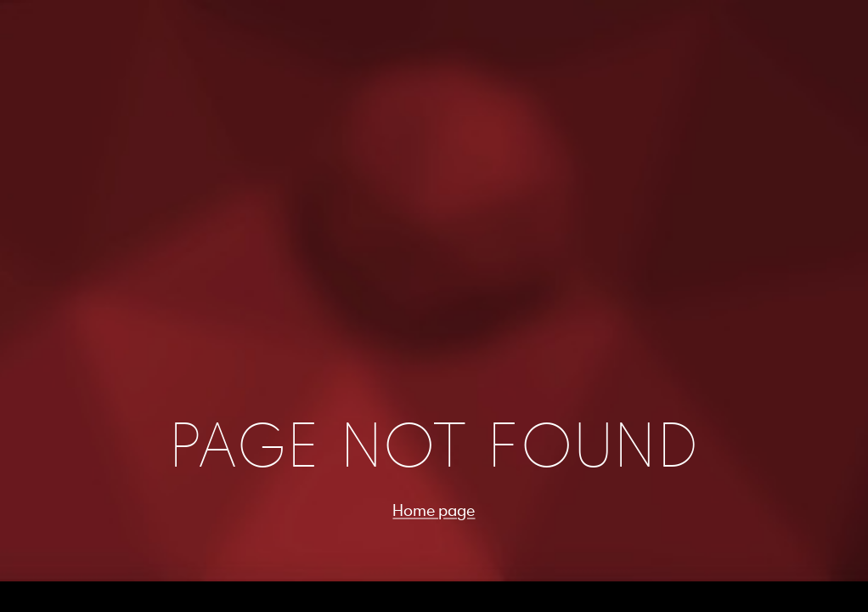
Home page (434, 510)
